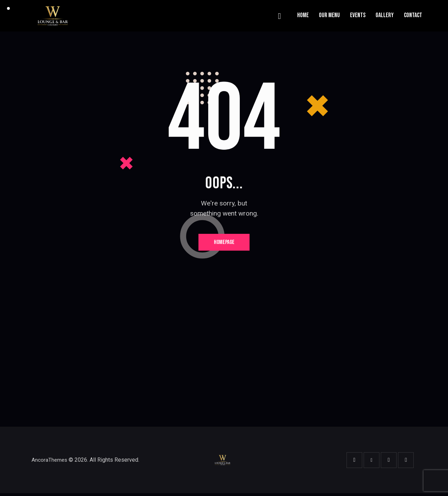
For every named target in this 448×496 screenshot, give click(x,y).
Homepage (224, 243)
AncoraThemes (50, 463)
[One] (224, 365)
